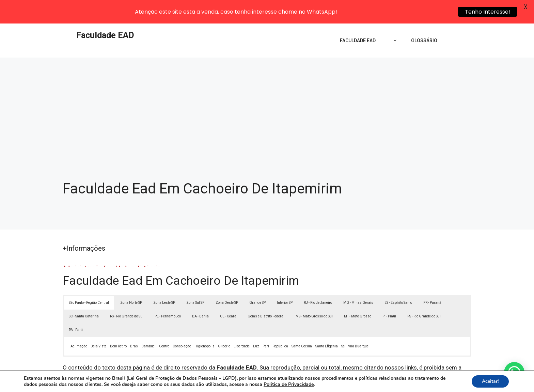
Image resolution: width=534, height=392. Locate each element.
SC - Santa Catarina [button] (84, 295)
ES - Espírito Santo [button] (398, 281)
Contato (392, 384)
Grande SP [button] (257, 281)
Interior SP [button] (285, 281)
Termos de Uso (361, 384)
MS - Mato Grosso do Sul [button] (314, 295)
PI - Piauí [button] (389, 295)
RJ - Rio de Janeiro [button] (318, 281)
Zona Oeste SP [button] (227, 281)
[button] (514, 372)
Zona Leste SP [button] (164, 281)
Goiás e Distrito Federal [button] (266, 295)
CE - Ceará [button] (228, 295)
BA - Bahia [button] (200, 295)
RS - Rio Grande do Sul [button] (127, 295)
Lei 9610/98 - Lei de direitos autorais (341, 355)
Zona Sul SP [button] (195, 281)
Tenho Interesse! (488, 12)
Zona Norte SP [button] (131, 281)
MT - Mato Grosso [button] (358, 295)
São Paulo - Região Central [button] (89, 281)
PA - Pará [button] (76, 309)
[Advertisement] (267, 88)
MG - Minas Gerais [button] (358, 281)
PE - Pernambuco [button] (168, 295)
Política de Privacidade (314, 384)
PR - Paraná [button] (432, 281)
